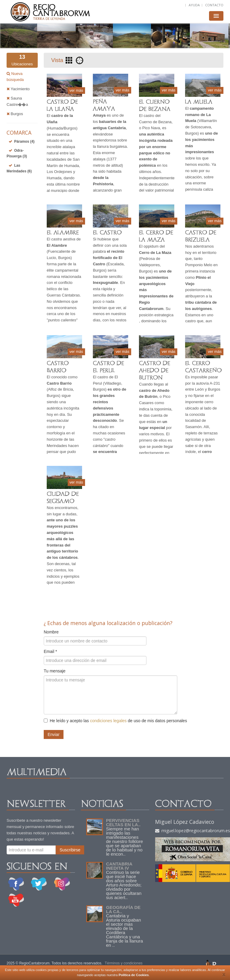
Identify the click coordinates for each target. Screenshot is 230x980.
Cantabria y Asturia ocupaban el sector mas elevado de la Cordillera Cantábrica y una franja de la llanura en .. (124, 930)
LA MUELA (199, 102)
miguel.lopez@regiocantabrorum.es (193, 831)
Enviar (54, 734)
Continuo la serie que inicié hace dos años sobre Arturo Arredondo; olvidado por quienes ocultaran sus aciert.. (124, 885)
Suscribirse (70, 850)
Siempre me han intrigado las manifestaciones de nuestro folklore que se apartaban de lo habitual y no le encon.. (124, 841)
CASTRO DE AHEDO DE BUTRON (155, 370)
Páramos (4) (24, 141)
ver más (76, 90)
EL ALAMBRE (63, 232)
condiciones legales (108, 721)
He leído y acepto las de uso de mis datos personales (115, 721)
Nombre (51, 632)
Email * (50, 651)
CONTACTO (214, 5)
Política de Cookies (134, 975)
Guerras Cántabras (63, 295)
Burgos (15, 114)
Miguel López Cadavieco (185, 822)
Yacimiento (18, 89)
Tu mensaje (55, 671)
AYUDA (194, 5)
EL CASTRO (107, 232)
